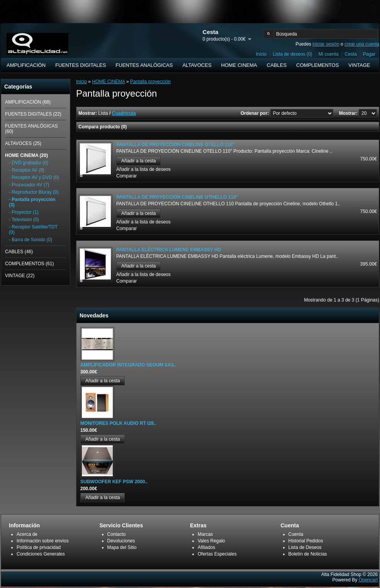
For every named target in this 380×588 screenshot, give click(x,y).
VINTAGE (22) (20, 276)
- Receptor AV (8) (27, 170)
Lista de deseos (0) (293, 54)
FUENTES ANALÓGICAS (144, 65)
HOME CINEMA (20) (26, 155)
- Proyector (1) (24, 212)
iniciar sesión (326, 44)
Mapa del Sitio (122, 547)
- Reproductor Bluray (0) (34, 192)
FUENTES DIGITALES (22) (33, 114)
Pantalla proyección (150, 82)
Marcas (205, 534)
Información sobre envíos (43, 541)
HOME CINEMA (239, 65)
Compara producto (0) (103, 127)
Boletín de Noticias (308, 554)
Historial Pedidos (306, 541)
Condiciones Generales (41, 554)
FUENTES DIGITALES (81, 65)
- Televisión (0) (24, 220)
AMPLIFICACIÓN (26, 65)
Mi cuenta (329, 54)
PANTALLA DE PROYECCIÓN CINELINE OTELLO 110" (176, 145)
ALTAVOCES (197, 65)
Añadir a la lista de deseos (143, 169)
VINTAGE (359, 65)
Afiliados (206, 547)
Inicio (261, 54)
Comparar (126, 176)
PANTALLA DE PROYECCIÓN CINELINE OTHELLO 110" (177, 197)
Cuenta (296, 534)
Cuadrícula (124, 113)
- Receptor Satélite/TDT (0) (33, 230)
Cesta (351, 54)
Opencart (368, 580)
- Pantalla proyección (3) (32, 202)
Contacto (117, 534)
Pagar (369, 54)
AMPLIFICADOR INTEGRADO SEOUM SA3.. (128, 365)
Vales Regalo (211, 541)
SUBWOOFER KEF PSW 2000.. (114, 482)
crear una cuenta (362, 44)
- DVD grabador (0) (29, 163)
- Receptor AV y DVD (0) (34, 177)
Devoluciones (121, 541)
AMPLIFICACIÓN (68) (28, 102)
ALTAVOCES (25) (23, 143)
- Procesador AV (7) (29, 185)
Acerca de (27, 534)
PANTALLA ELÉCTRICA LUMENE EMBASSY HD (169, 250)
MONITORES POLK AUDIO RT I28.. (118, 423)
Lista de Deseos (305, 547)
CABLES (277, 65)
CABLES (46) (19, 252)
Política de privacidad (39, 547)
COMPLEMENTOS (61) (29, 264)
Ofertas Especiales (217, 554)
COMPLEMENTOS (317, 65)
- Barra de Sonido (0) (31, 240)
